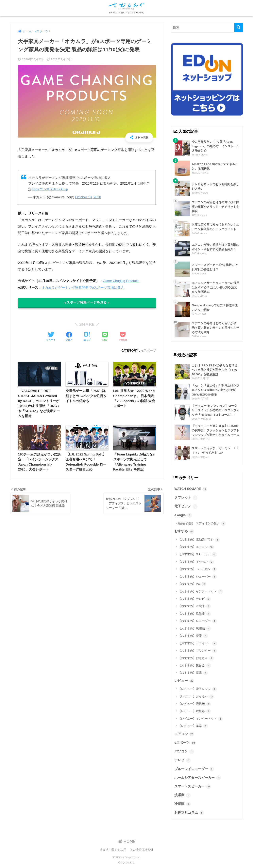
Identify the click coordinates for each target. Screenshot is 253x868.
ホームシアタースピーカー (198, 779)
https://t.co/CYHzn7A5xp (50, 189)
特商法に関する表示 (113, 851)
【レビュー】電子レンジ (197, 690)
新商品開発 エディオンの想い (202, 524)
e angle (183, 516)
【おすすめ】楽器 (193, 637)
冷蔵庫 (183, 805)
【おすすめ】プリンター (197, 651)
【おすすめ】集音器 (194, 666)
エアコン (184, 735)
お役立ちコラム (189, 814)
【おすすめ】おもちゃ (196, 659)
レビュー (184, 681)
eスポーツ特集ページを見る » (87, 302)
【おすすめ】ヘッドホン (197, 570)
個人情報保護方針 (142, 851)
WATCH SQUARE (191, 489)
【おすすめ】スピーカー (197, 555)
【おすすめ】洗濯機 (194, 629)
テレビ (183, 761)
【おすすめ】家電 (193, 674)
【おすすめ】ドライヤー (197, 644)
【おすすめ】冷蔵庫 (194, 607)
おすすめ (184, 532)
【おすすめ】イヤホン (196, 562)
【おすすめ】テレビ (194, 600)
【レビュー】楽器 (193, 727)
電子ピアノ (186, 507)
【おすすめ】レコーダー (197, 622)
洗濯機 (183, 797)
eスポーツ (149, 350)
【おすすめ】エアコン (196, 548)
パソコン (184, 752)
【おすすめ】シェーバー (197, 577)
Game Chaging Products (121, 281)
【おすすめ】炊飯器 (194, 614)
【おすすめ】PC (192, 585)
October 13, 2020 (88, 197)
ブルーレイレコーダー (194, 770)
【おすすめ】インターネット (200, 592)
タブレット (186, 498)
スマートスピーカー (193, 788)
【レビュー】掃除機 (194, 705)
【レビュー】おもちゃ (196, 697)
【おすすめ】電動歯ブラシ (199, 540)
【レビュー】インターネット (200, 719)
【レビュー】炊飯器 (194, 712)
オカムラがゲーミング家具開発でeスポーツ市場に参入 (83, 287)
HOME (127, 843)
